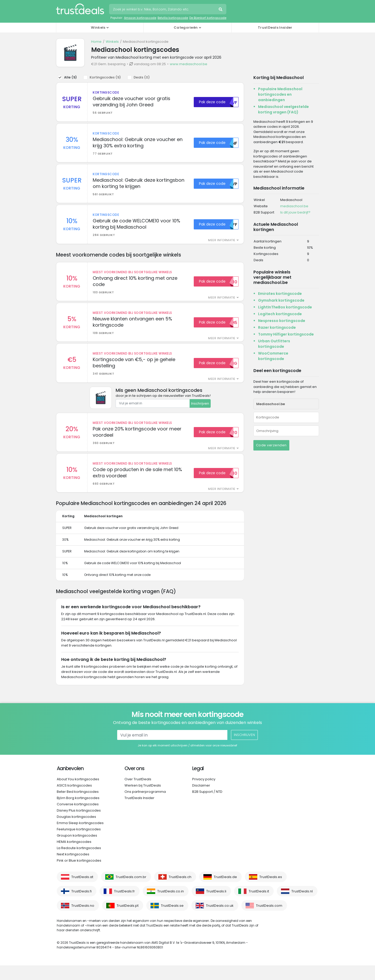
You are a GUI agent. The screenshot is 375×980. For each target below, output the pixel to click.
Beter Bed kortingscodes (78, 806)
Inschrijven (200, 415)
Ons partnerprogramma (145, 806)
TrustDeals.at (82, 891)
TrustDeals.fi (82, 906)
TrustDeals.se (172, 920)
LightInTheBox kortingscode (285, 307)
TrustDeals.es (271, 891)
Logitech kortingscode (280, 314)
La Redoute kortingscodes (79, 863)
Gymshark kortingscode (281, 300)
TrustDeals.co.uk (220, 920)
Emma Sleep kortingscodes (80, 838)
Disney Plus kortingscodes (79, 825)
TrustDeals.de (225, 891)
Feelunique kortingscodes (79, 844)
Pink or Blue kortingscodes (79, 875)
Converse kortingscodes (78, 819)
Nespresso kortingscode (282, 321)
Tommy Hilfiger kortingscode (286, 334)
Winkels (112, 42)
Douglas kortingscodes (76, 831)
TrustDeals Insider (275, 28)
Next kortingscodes (73, 869)
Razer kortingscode (277, 327)
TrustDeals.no (83, 920)
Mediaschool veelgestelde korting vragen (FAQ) (283, 109)
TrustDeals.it (259, 906)
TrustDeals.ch (180, 891)
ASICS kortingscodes (74, 800)
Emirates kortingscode (280, 294)
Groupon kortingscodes (77, 850)
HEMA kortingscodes (74, 856)
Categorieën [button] (186, 28)
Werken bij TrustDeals (143, 800)
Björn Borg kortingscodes (78, 812)
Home (96, 42)
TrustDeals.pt (128, 920)
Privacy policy (204, 794)
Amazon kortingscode (140, 18)
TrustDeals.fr (124, 906)
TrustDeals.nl (302, 906)
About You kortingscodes (78, 794)
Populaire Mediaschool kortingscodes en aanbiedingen (280, 94)
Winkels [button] (98, 28)
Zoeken (221, 10)
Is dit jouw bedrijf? (295, 212)
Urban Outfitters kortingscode (274, 344)
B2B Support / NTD (207, 806)
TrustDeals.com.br (131, 891)
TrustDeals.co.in (171, 906)
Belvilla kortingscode (173, 18)
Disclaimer (201, 800)
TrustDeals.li (216, 906)
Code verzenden (271, 445)
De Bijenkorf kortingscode (208, 18)
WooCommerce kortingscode (273, 356)
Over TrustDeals (138, 794)
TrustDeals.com (269, 920)
